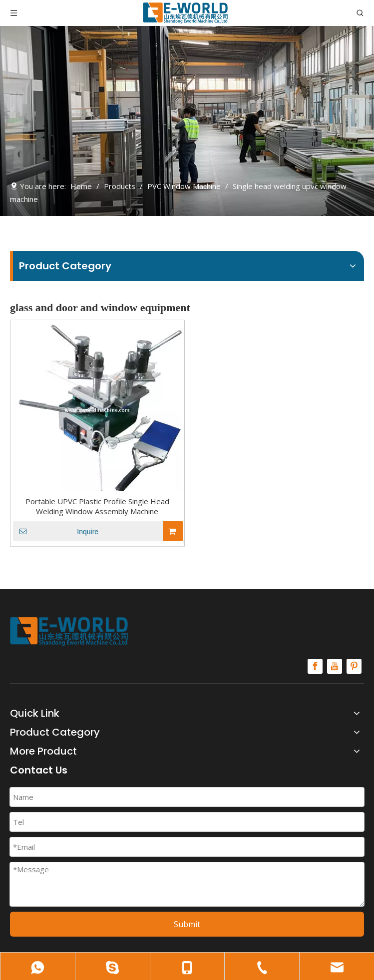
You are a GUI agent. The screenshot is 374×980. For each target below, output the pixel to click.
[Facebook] (315, 666)
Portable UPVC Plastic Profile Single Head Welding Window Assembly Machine (97, 506)
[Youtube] (335, 666)
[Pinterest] (354, 666)
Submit (187, 924)
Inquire (56, 531)
